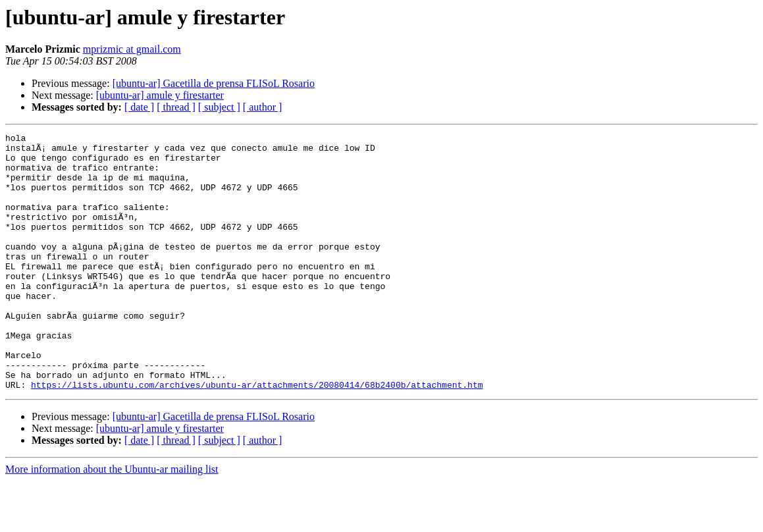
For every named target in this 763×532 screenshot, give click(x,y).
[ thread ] (176, 107)
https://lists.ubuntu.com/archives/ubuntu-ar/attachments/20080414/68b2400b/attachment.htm (257, 436)
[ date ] (139, 107)
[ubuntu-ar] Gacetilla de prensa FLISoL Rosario (214, 83)
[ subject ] (219, 107)
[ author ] (263, 107)
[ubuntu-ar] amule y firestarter (160, 95)
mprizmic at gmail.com (132, 49)
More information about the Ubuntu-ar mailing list (112, 520)
